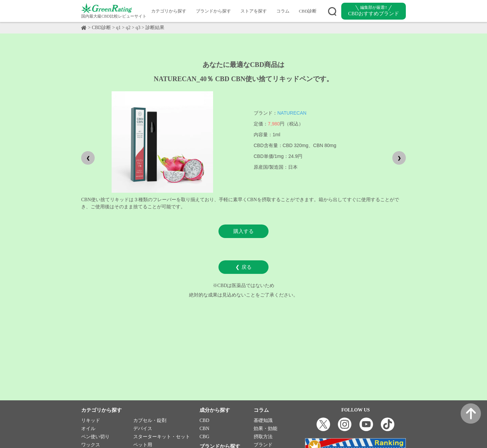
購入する (243, 231)
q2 (128, 28)
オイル (88, 429)
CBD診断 (308, 11)
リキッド (91, 420)
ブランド (263, 445)
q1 (118, 28)
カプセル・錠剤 (150, 420)
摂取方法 (263, 437)
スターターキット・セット (162, 437)
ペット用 (143, 445)
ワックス (91, 445)
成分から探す (215, 410)
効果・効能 (265, 429)
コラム (283, 11)
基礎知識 (263, 420)
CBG (204, 437)
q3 (138, 28)
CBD (204, 420)
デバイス (143, 429)
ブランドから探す (213, 11)
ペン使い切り (95, 437)
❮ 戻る (243, 267)
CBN (204, 429)
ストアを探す (254, 11)
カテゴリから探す (169, 11)
